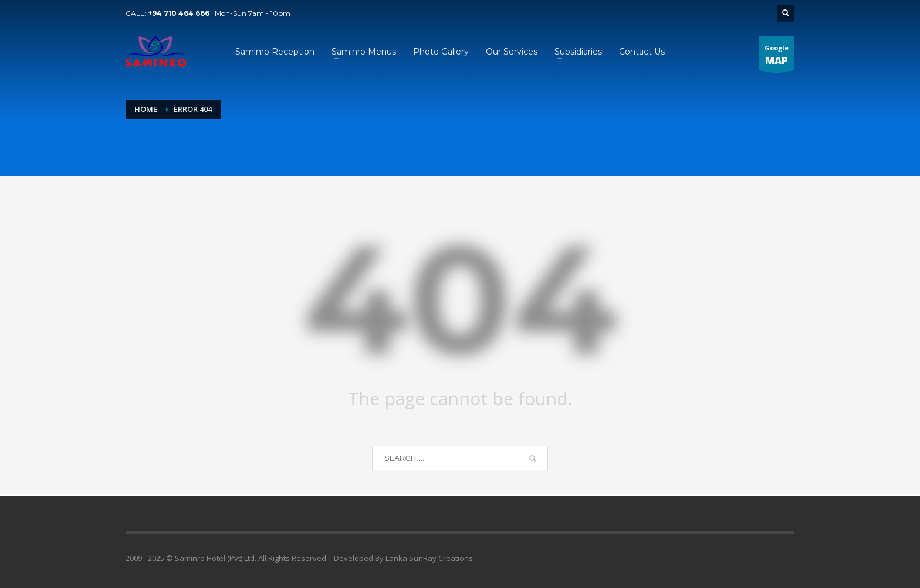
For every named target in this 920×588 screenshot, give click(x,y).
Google (777, 57)
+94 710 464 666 (179, 13)
